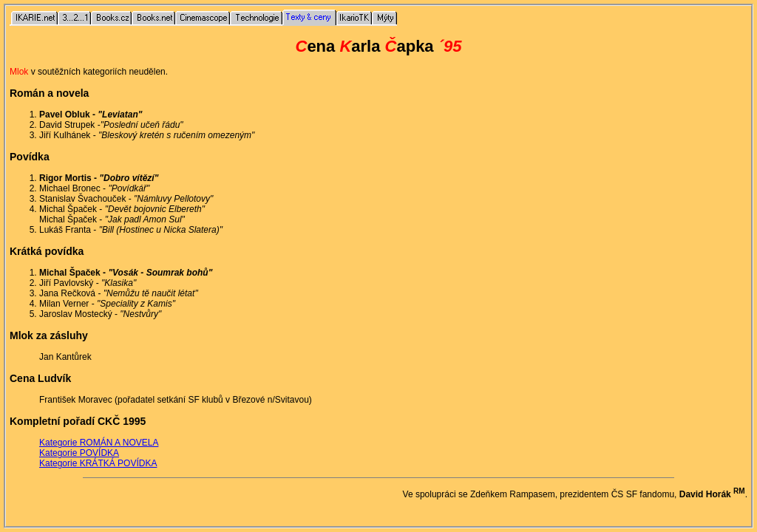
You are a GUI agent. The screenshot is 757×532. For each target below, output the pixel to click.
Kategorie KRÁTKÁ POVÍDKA (98, 463)
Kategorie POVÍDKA (79, 453)
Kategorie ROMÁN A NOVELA (99, 443)
